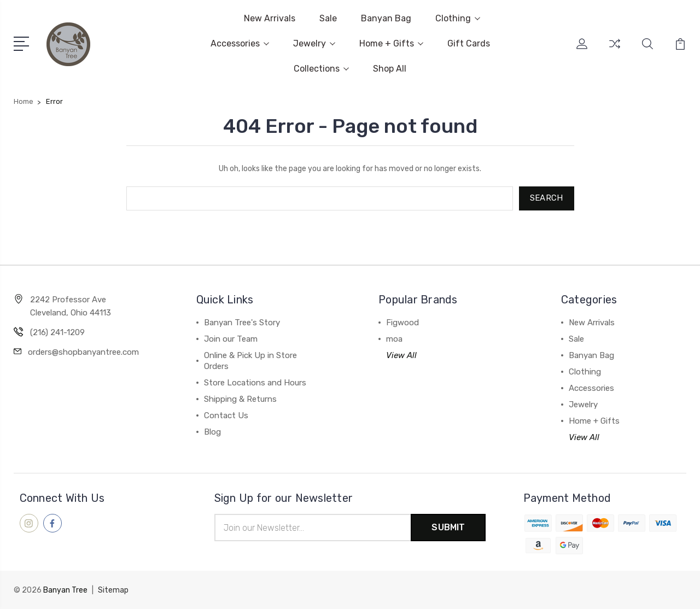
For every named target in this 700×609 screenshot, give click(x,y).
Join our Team (231, 339)
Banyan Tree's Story (242, 323)
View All (401, 355)
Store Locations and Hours (255, 383)
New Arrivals (270, 18)
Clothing (458, 18)
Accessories (240, 43)
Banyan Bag (386, 18)
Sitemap (113, 590)
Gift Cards (469, 43)
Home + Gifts (391, 43)
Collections (321, 69)
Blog (212, 432)
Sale (328, 18)
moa (394, 339)
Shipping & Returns (240, 399)
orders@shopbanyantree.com (83, 352)
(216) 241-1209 (57, 332)
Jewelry (314, 43)
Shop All (390, 69)
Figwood (402, 323)
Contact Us (226, 415)
